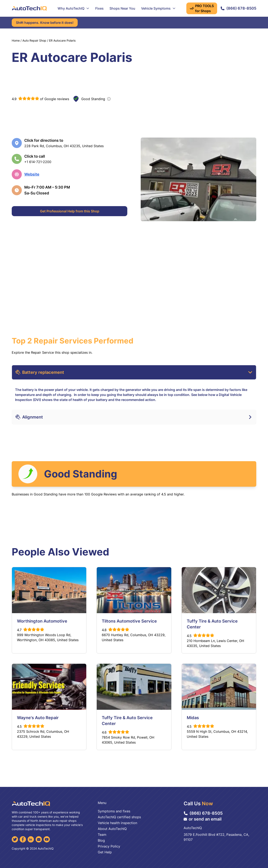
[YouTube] (47, 839)
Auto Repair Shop (34, 40)
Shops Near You (122, 8)
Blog (101, 840)
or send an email (203, 819)
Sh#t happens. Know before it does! (45, 23)
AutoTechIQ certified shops (119, 817)
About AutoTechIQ (112, 829)
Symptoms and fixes (114, 811)
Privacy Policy (109, 846)
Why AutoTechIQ (73, 8)
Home (16, 40)
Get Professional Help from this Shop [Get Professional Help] (70, 211)
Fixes (99, 8)
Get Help (105, 852)
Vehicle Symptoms (158, 8)
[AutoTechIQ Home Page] (29, 8)
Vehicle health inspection (117, 823)
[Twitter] (15, 839)
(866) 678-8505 (238, 8)
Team (102, 835)
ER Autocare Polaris (62, 40)
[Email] (39, 839)
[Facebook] (23, 839)
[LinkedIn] (31, 839)
